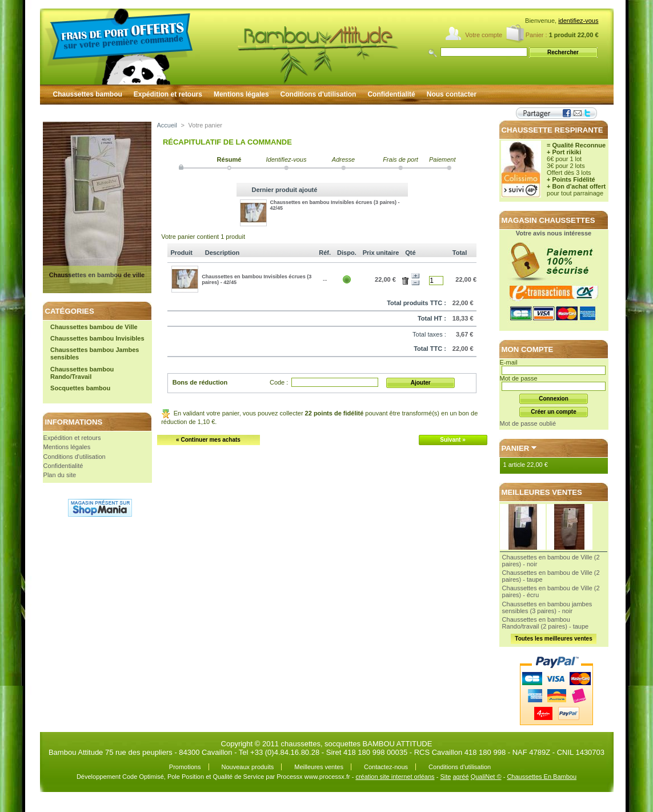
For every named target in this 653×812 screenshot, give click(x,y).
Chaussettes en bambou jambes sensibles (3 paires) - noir (547, 607)
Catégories (70, 311)
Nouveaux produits (248, 767)
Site (445, 777)
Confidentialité (391, 94)
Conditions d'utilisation (319, 94)
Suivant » (452, 440)
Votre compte (484, 35)
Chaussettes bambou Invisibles (97, 338)
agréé (460, 777)
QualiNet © (486, 777)
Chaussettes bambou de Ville (94, 327)
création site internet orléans (395, 777)
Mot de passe (519, 378)
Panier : (536, 35)
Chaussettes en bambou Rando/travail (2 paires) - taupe (546, 623)
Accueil (167, 125)
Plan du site (60, 475)
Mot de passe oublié (528, 423)
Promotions (185, 767)
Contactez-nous (386, 767)
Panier (516, 448)
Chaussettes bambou (88, 94)
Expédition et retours (168, 94)
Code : (279, 382)
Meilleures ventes (542, 492)
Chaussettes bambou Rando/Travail (82, 373)
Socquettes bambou (80, 388)
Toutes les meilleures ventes (553, 639)
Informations (74, 422)
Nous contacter (452, 94)
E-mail (509, 362)
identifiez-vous (578, 21)
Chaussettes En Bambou (542, 777)
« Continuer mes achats (208, 440)
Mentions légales (241, 94)
